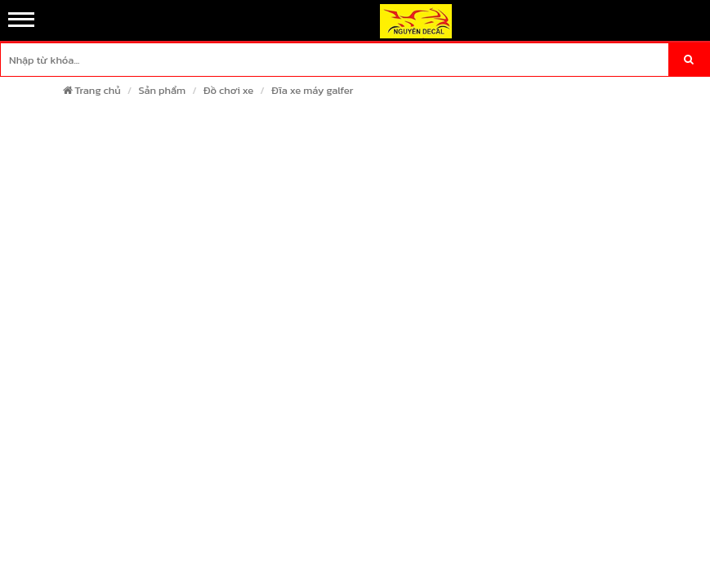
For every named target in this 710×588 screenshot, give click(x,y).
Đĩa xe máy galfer (312, 90)
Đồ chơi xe (229, 90)
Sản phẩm (162, 90)
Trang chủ (91, 90)
